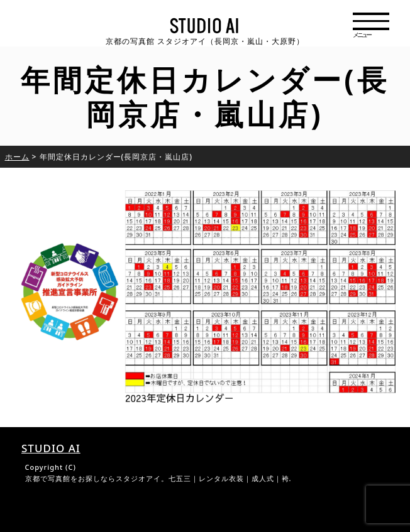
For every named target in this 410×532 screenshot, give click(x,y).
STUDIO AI (51, 448)
